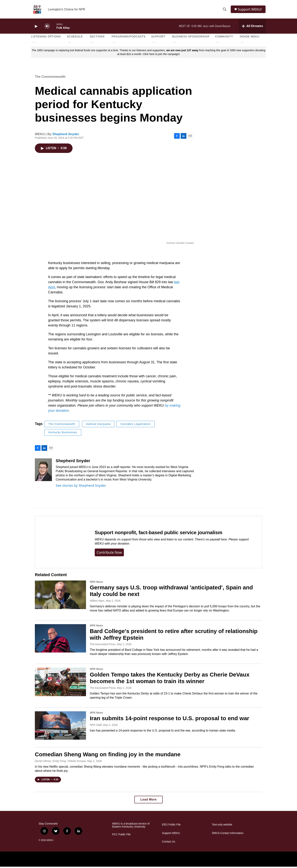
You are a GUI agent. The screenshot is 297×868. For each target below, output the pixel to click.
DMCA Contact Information (228, 834)
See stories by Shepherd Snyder (81, 487)
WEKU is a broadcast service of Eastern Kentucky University (131, 827)
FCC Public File (121, 836)
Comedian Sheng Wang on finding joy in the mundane (108, 756)
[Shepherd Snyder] (43, 471)
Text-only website (222, 826)
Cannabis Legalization (136, 425)
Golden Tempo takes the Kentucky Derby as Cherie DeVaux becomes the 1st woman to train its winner (170, 679)
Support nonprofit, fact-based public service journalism (159, 534)
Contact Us (168, 843)
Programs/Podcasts (129, 38)
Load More (148, 801)
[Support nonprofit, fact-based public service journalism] (61, 543)
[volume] (47, 28)
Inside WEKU (250, 38)
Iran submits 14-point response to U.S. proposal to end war (170, 720)
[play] (36, 28)
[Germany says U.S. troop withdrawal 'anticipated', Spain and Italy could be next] (60, 596)
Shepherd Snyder (66, 135)
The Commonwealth (50, 78)
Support (158, 38)
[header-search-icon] (225, 10)
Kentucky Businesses (63, 434)
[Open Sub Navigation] (34, 44)
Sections (97, 38)
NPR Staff (96, 726)
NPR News (96, 583)
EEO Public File (171, 826)
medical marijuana (98, 425)
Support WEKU (171, 834)
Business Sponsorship (191, 38)
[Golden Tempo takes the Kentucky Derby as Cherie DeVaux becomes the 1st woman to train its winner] (60, 683)
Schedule (75, 38)
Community (224, 38)
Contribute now (109, 554)
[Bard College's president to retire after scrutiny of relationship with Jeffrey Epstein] (60, 640)
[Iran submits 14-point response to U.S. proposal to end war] (60, 727)
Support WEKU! (250, 10)
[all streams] (252, 27)
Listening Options (46, 38)
